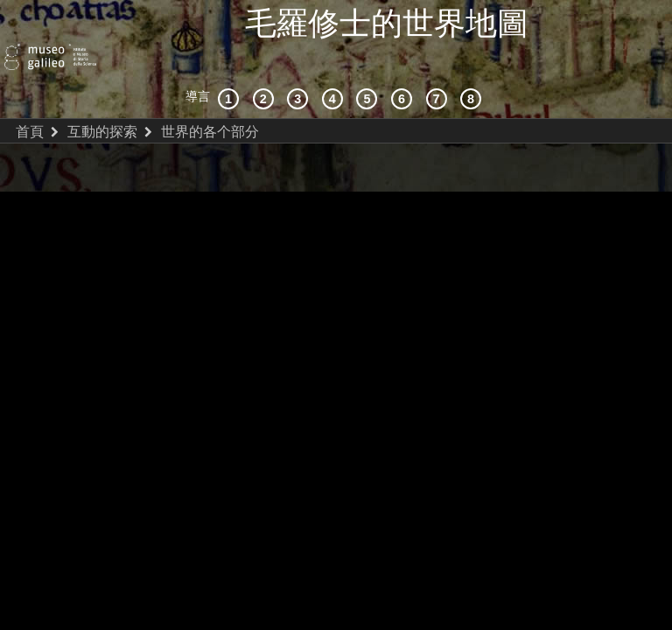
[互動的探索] (266, 65)
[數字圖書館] (473, 65)
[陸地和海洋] (439, 65)
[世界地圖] (369, 65)
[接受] (335, 65)
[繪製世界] (404, 65)
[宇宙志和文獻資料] (300, 65)
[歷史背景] (231, 65)
